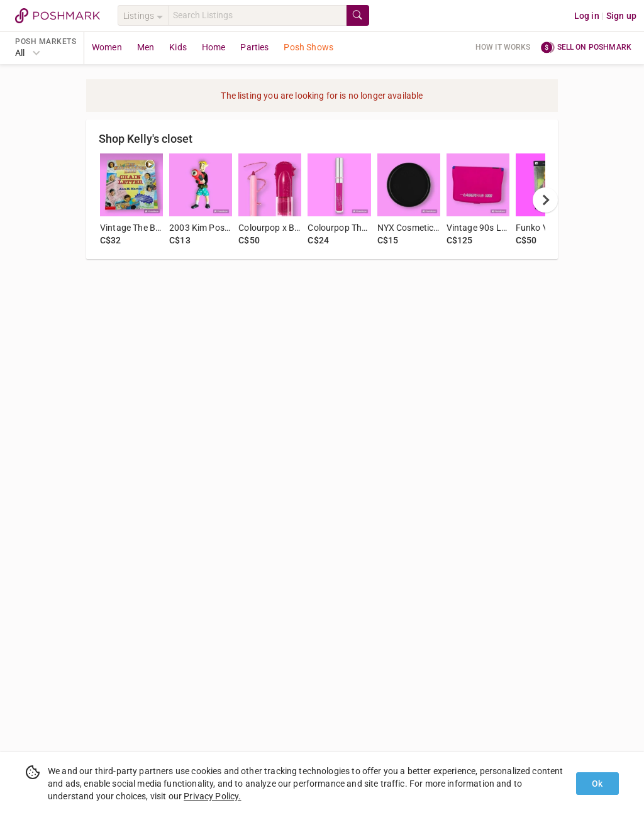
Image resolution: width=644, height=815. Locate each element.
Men (146, 47)
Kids (178, 47)
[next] (545, 200)
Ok (597, 784)
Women (107, 47)
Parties (254, 47)
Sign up (621, 16)
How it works (503, 47)
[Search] (257, 15)
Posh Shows (308, 47)
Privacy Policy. (212, 796)
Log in (587, 16)
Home (214, 47)
